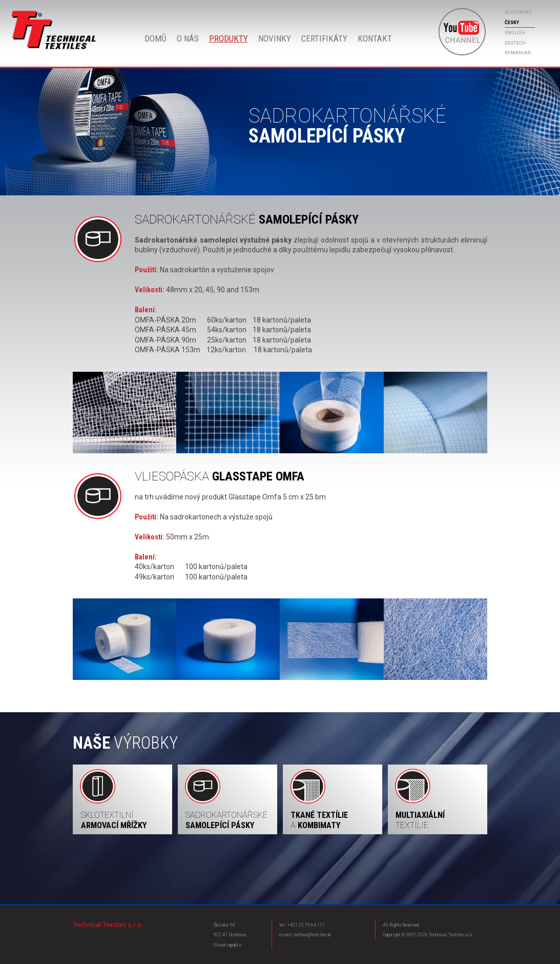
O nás (188, 38)
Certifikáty (324, 38)
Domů (54, 30)
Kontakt (375, 38)
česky (512, 22)
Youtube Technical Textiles (462, 32)
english (515, 33)
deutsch (515, 43)
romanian (518, 53)
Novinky (275, 38)
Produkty (229, 38)
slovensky (518, 12)
